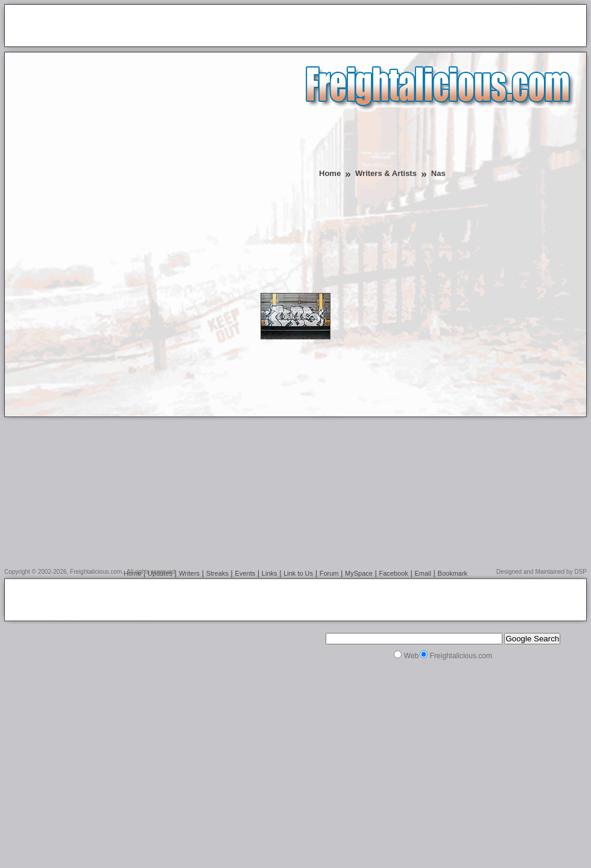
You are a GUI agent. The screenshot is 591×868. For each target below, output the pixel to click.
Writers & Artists (386, 173)
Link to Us (298, 573)
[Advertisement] (144, 150)
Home (330, 173)
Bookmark (453, 573)
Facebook (394, 573)
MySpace (359, 573)
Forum (329, 573)
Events (245, 573)
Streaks (217, 573)
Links (270, 573)
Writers (189, 573)
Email (423, 573)
